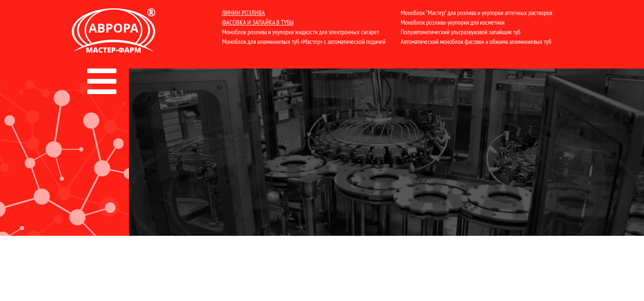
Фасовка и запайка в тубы (258, 22)
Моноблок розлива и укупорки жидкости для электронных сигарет (301, 32)
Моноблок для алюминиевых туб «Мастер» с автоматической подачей (304, 41)
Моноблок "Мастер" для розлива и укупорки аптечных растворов (476, 13)
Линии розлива (244, 13)
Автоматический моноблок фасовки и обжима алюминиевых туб (476, 41)
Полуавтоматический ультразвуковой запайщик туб (461, 32)
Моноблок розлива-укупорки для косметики (453, 22)
